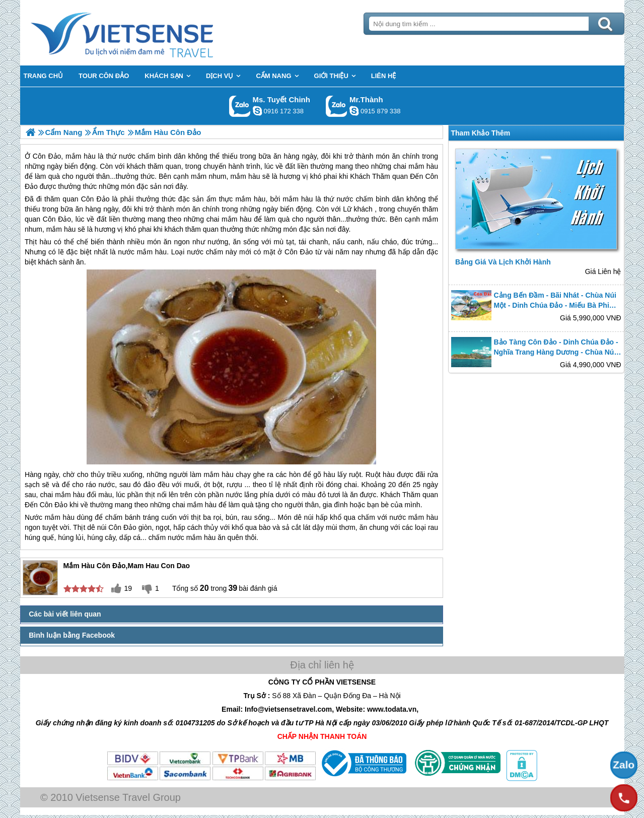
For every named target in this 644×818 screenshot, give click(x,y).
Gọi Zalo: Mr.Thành (337, 106)
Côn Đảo (95, 199)
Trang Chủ (147, 33)
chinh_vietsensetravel (257, 111)
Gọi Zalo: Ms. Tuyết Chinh (240, 106)
